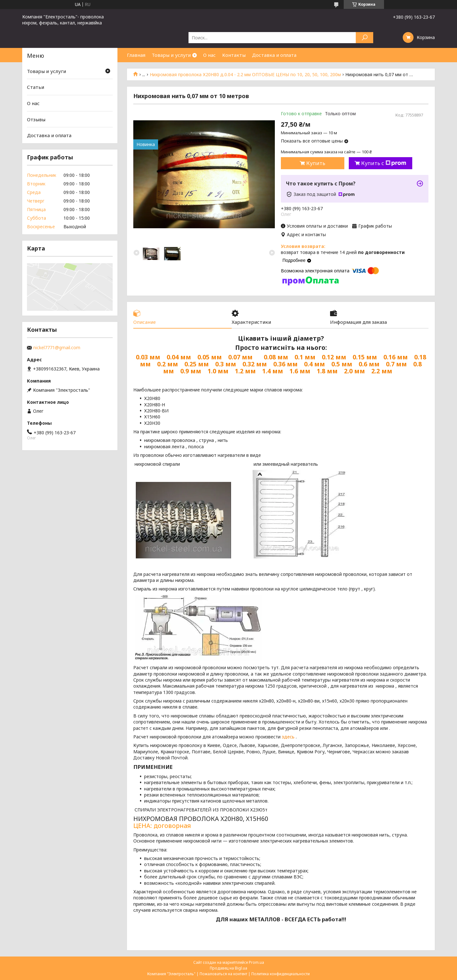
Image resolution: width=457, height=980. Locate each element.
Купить (316, 163)
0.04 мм (179, 357)
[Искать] (364, 38)
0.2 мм (168, 364)
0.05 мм (210, 357)
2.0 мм (354, 371)
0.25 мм (197, 364)
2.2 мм (382, 371)
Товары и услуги (171, 55)
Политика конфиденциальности (281, 974)
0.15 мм (365, 357)
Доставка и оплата (274, 55)
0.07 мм (240, 357)
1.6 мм (300, 371)
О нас (209, 55)
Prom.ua (256, 962)
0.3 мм (226, 364)
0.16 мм (396, 357)
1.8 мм (327, 371)
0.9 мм (191, 371)
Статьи (36, 87)
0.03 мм (148, 357)
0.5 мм (342, 364)
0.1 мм (305, 357)
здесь (288, 737)
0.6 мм (369, 364)
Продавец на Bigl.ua (228, 968)
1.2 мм (245, 371)
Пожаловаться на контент (223, 974)
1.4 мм (273, 371)
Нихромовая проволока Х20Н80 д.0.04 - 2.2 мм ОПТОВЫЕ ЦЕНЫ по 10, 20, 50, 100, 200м (245, 75)
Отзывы (36, 119)
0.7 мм (396, 364)
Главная (136, 55)
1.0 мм (218, 371)
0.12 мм (334, 357)
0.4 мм (315, 364)
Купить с (384, 163)
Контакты (234, 55)
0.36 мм (285, 364)
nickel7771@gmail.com (57, 348)
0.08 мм (276, 357)
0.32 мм (255, 364)
